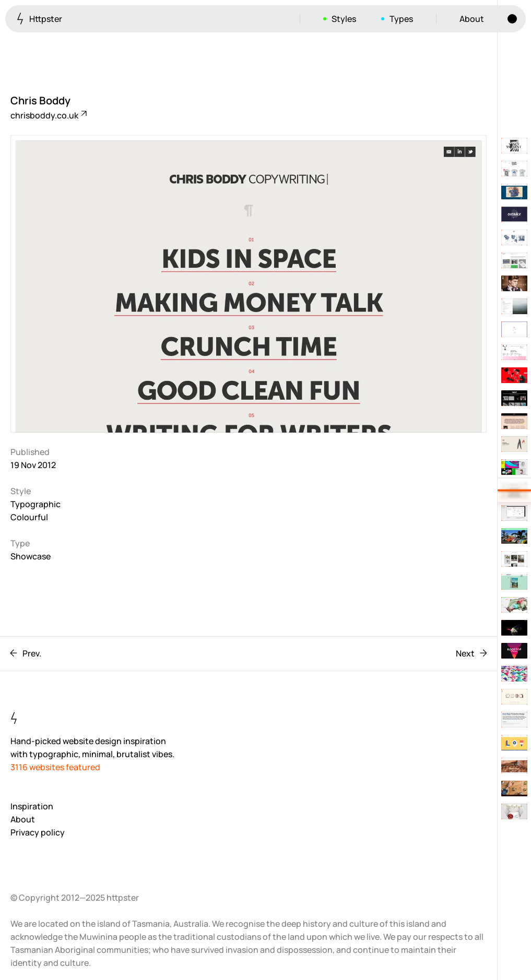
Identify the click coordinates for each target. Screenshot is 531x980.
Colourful (29, 517)
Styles (344, 19)
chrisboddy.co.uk (48, 115)
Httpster (39, 19)
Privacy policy (38, 832)
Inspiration (32, 806)
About (472, 19)
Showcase (31, 556)
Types (401, 19)
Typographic (36, 504)
